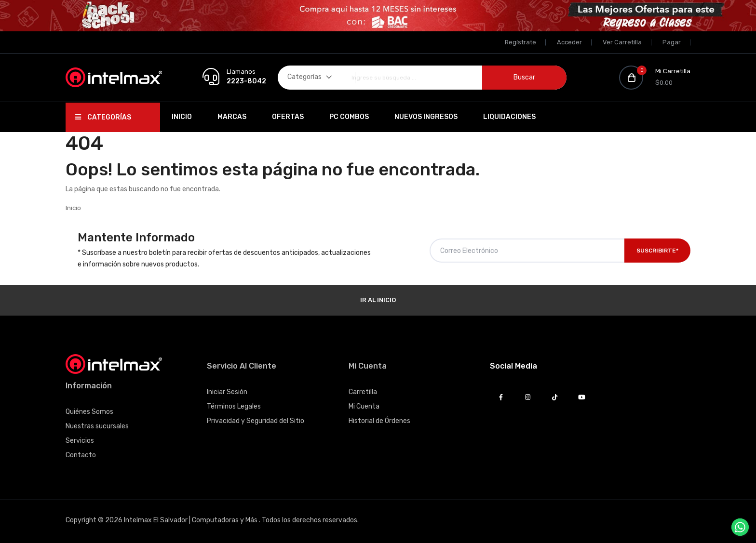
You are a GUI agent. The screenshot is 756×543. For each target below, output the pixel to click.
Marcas (232, 117)
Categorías (103, 117)
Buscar (524, 77)
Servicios (80, 441)
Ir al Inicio (378, 300)
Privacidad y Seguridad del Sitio (256, 421)
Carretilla (363, 392)
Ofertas (288, 117)
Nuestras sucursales (97, 426)
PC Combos (349, 117)
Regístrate (520, 42)
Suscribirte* (657, 251)
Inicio (182, 117)
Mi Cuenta (364, 406)
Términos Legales (234, 406)
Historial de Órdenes (379, 421)
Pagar (672, 42)
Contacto (81, 455)
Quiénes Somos (89, 412)
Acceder (569, 42)
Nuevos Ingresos (426, 117)
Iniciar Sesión (227, 392)
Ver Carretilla (622, 42)
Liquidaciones (509, 117)
